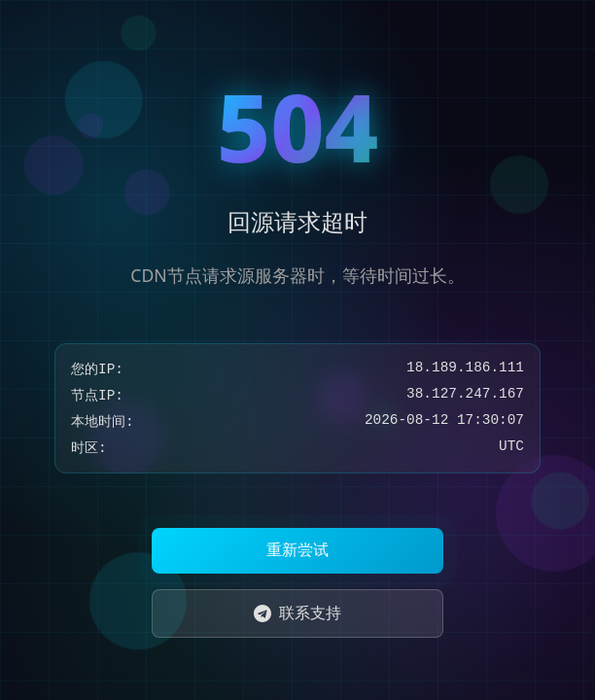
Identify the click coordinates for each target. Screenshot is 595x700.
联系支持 (297, 612)
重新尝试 (297, 550)
